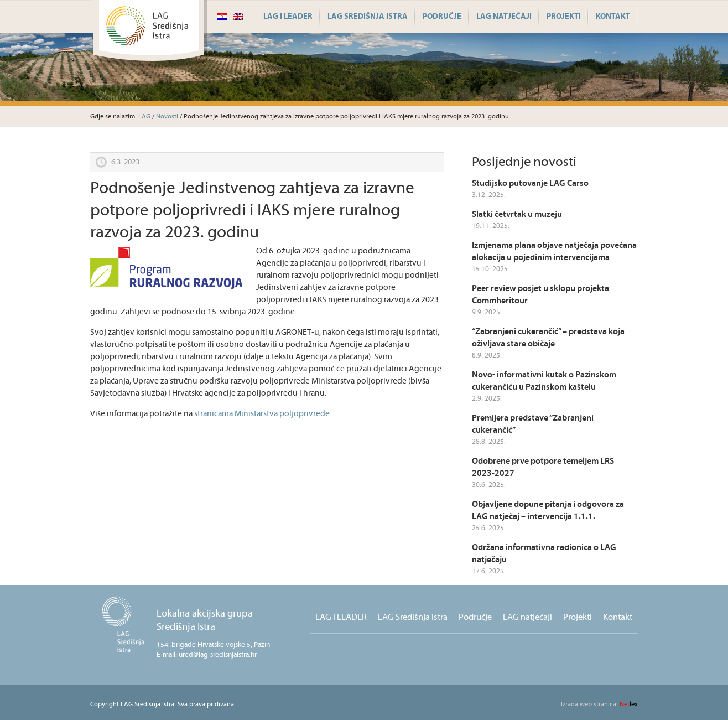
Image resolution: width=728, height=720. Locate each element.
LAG (144, 116)
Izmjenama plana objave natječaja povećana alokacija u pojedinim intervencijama (554, 252)
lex (599, 704)
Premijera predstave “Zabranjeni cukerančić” (533, 424)
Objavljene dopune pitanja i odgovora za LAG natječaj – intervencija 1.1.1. (548, 511)
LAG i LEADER (288, 17)
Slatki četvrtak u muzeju (517, 214)
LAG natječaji (504, 17)
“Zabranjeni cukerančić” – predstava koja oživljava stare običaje (548, 338)
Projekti (564, 17)
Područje (442, 17)
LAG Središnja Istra (368, 17)
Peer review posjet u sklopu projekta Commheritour (540, 295)
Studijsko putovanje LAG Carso (530, 183)
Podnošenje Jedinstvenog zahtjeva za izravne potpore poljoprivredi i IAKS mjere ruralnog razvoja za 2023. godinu (252, 211)
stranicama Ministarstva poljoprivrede (262, 414)
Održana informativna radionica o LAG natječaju (544, 554)
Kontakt (613, 17)
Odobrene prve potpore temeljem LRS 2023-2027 (543, 467)
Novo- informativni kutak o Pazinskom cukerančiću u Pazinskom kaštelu (544, 381)
